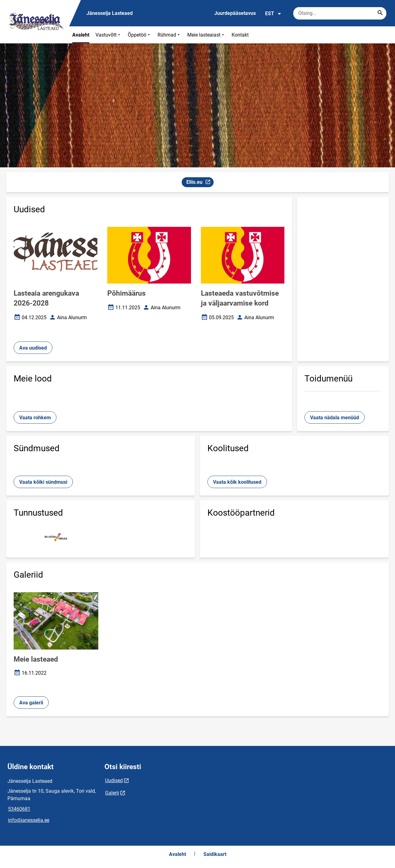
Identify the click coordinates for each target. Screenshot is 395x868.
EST (273, 14)
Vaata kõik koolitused (237, 482)
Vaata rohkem (35, 418)
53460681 (19, 809)
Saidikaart (215, 854)
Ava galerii (31, 703)
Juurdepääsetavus (235, 13)
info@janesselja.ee (29, 820)
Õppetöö (140, 35)
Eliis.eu (200, 183)
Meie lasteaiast (206, 35)
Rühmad (169, 35)
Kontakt (240, 35)
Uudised (114, 780)
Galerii (112, 793)
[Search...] (380, 13)
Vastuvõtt (109, 35)
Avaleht (81, 35)
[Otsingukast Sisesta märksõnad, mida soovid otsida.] (340, 13)
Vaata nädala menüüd (335, 418)
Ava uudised (33, 348)
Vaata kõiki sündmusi (43, 482)
